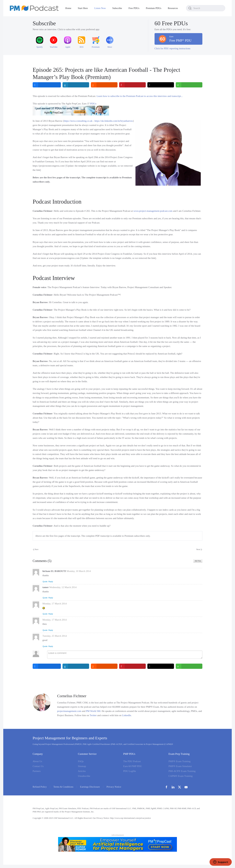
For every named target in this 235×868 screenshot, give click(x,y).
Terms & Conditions (63, 787)
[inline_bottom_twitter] (161, 666)
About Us (37, 761)
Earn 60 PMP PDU (133, 766)
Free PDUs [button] (134, 8)
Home (68, 8)
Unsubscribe (84, 776)
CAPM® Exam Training (181, 776)
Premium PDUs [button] (154, 8)
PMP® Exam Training (180, 761)
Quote (45, 582)
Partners (37, 771)
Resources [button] (173, 8)
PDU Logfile (130, 771)
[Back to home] (34, 8)
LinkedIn (127, 715)
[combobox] (206, 8)
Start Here (83, 8)
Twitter (93, 715)
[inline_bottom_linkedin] (76, 666)
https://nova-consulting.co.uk (78, 121)
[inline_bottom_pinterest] (132, 666)
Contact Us (38, 766)
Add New (198, 561)
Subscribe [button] (117, 8)
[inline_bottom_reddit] (104, 666)
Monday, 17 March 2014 (55, 604)
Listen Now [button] (100, 8)
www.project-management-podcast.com (153, 211)
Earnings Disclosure (90, 787)
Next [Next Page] (199, 549)
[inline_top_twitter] (161, 85)
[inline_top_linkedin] (76, 85)
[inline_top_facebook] (47, 85)
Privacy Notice (114, 787)
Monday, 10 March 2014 (79, 571)
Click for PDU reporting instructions (172, 48)
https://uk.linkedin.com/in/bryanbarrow (114, 121)
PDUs (93, 104)
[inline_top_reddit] (104, 85)
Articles (82, 771)
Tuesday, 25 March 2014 (55, 636)
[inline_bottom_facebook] (47, 666)
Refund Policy (40, 787)
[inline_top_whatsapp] (189, 85)
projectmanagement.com (69, 711)
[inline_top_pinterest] (132, 85)
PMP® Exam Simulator (180, 766)
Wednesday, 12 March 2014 (63, 587)
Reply (51, 582)
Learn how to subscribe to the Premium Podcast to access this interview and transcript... (140, 96)
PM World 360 (93, 711)
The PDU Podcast (132, 761)
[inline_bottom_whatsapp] (189, 666)
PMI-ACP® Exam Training (182, 771)
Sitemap (82, 766)
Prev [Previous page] (36, 549)
